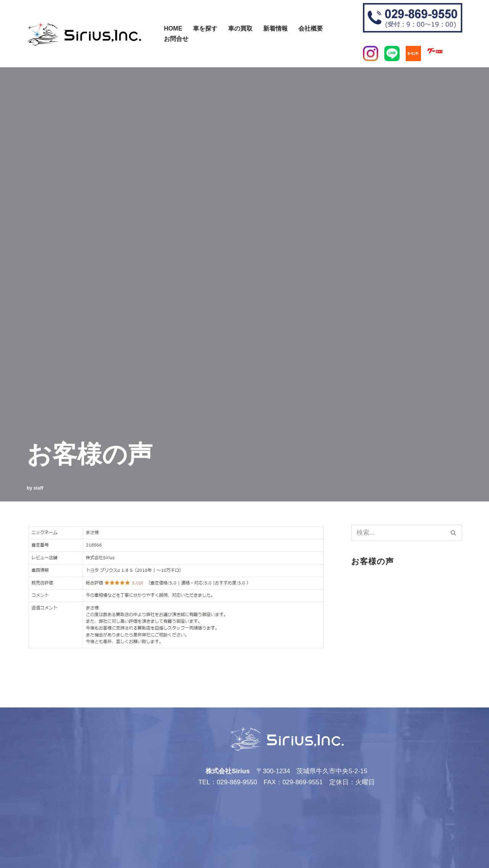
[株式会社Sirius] (84, 34)
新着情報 (275, 28)
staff (39, 488)
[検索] (159, 30)
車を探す (205, 28)
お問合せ (176, 39)
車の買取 (240, 28)
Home (173, 28)
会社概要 (311, 28)
